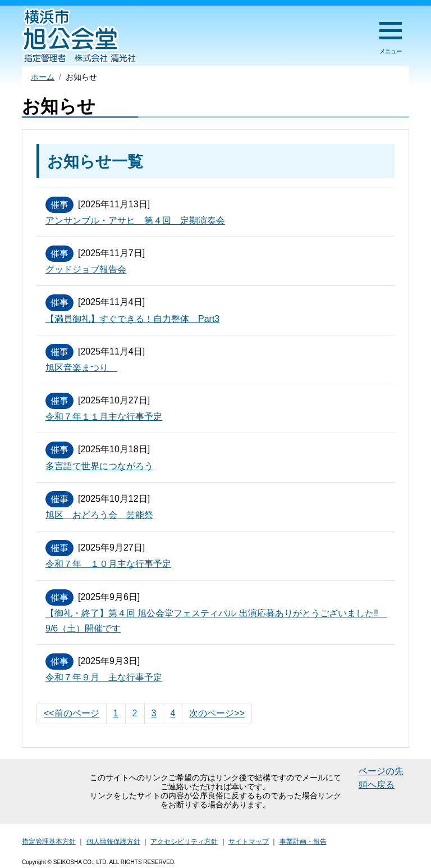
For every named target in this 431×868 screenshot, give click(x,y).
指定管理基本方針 (49, 842)
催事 (59, 205)
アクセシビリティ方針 (184, 842)
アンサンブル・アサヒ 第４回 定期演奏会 (135, 221)
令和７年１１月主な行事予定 (104, 417)
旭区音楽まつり (81, 368)
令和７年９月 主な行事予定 (104, 677)
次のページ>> (217, 713)
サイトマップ (249, 842)
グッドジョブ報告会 (86, 269)
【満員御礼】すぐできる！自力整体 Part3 (132, 319)
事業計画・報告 (303, 842)
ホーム (43, 77)
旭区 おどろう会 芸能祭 (99, 515)
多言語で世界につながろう (99, 466)
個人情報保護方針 (113, 842)
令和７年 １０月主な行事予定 (108, 564)
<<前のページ (72, 713)
